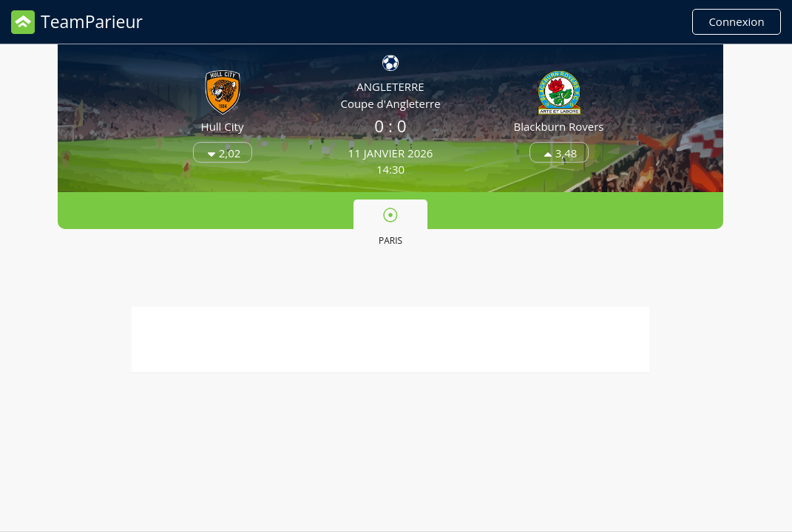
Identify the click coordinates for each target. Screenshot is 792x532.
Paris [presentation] (390, 227)
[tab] (390, 225)
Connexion (736, 21)
